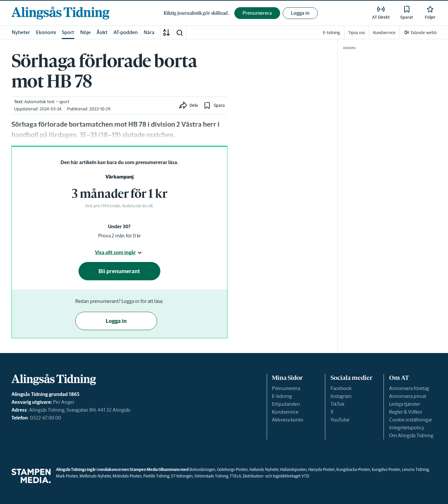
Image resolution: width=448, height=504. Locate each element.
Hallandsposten (293, 469)
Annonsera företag (409, 388)
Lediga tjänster (405, 404)
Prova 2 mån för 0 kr (119, 236)
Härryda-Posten (322, 469)
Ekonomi (46, 32)
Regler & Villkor (406, 412)
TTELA (235, 476)
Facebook (341, 388)
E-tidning (282, 396)
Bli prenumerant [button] (119, 271)
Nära (149, 32)
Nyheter (21, 32)
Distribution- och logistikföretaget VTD (276, 476)
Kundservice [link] (384, 33)
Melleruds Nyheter (95, 476)
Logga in (300, 13)
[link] (61, 13)
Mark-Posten (67, 476)
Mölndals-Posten (127, 476)
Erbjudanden (286, 404)
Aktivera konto (288, 420)
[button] (179, 32)
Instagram (341, 396)
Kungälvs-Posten (386, 469)
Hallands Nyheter (264, 469)
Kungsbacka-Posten (353, 469)
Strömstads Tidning (211, 476)
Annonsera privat (408, 396)
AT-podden (126, 32)
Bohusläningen (202, 469)
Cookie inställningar (411, 420)
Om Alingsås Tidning (411, 435)
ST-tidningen (182, 476)
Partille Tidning (156, 476)
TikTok (337, 404)
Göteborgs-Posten (232, 469)
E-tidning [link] (332, 33)
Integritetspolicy (407, 428)
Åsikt (102, 32)
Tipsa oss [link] (357, 33)
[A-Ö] (167, 32)
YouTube (340, 420)
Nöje (85, 32)
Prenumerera (286, 388)
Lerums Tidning (415, 469)
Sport (68, 32)
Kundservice (285, 412)
